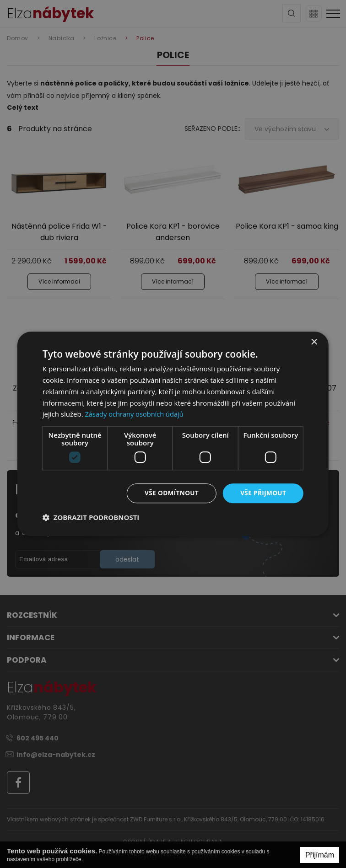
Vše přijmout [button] (262, 493)
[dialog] (173, 434)
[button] (91, 518)
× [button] (314, 342)
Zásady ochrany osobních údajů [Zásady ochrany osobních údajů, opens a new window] (135, 414)
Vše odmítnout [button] (169, 493)
